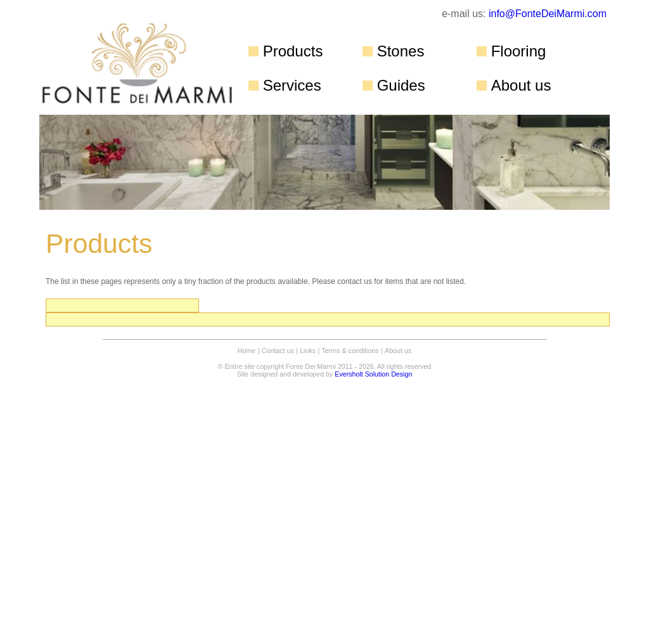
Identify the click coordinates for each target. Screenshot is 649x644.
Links (308, 351)
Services (292, 85)
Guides (401, 85)
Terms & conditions (350, 351)
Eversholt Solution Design (373, 374)
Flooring (519, 51)
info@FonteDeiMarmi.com (548, 14)
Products (293, 51)
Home (247, 351)
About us (521, 85)
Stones (401, 51)
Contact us (278, 351)
